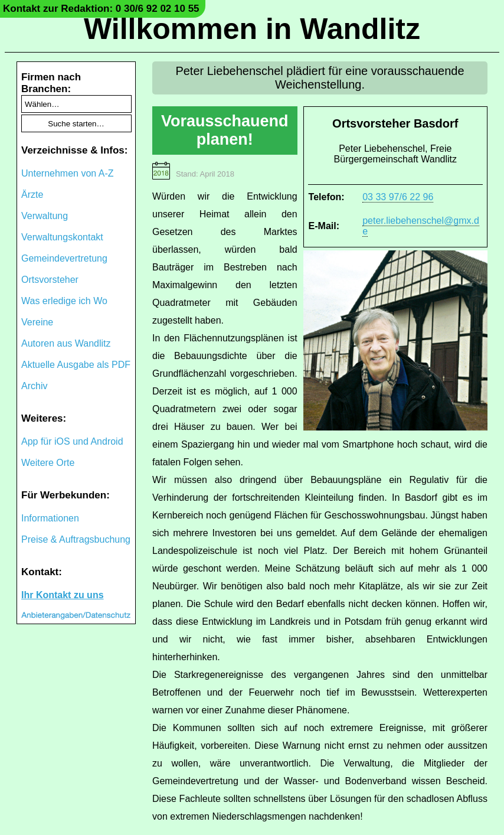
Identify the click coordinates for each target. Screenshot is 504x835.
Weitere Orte (48, 463)
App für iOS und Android (72, 441)
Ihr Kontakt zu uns (63, 595)
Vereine (37, 322)
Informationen (50, 518)
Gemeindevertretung (64, 258)
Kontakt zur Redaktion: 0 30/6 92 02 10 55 (101, 9)
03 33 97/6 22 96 (398, 197)
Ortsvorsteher (50, 280)
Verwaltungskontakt (62, 237)
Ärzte (32, 195)
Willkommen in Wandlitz (252, 29)
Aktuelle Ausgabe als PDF (76, 365)
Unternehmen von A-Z (68, 173)
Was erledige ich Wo (64, 301)
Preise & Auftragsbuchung (76, 539)
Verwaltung (45, 216)
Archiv (34, 386)
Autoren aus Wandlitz (66, 343)
